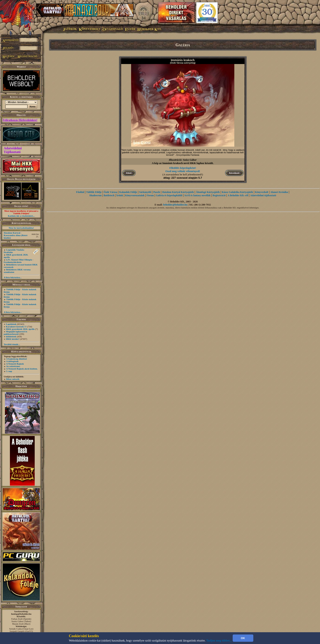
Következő (234, 173)
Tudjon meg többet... (219, 641)
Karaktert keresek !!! (16, 327)
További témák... (12, 344)
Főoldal (80, 192)
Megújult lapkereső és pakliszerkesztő (15, 333)
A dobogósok (12, 361)
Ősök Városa (110, 192)
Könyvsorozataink (135, 195)
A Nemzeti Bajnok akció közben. (22, 369)
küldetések (11, 336)
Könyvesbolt (262, 192)
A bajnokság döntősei (17, 359)
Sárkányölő (145, 192)
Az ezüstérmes (13, 366)
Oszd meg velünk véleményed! (183, 171)
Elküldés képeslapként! (183, 168)
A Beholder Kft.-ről (238, 195)
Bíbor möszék (13, 379)
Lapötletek (11, 324)
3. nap (9, 371)
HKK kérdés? (13, 339)
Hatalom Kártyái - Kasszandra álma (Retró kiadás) (16, 235)
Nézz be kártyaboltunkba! (21, 228)
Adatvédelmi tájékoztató (263, 195)
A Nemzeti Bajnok (15, 364)
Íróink (120, 195)
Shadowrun (95, 195)
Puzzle (157, 192)
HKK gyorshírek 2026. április (20, 329)
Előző (129, 173)
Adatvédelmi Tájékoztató (13, 150)
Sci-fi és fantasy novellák (197, 195)
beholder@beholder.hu (175, 205)
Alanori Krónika (279, 192)
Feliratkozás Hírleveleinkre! (20, 120)
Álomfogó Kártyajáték (208, 192)
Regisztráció (219, 195)
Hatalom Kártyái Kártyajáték (178, 192)
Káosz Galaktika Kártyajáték (237, 192)
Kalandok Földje (128, 192)
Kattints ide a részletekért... (21, 216)
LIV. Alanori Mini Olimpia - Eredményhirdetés (19, 261)
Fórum (150, 195)
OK (243, 638)
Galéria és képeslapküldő (169, 195)
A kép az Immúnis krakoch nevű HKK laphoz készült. (183, 163)
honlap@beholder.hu (21, 614)
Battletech (109, 195)
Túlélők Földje (94, 192)
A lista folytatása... (13, 277)
